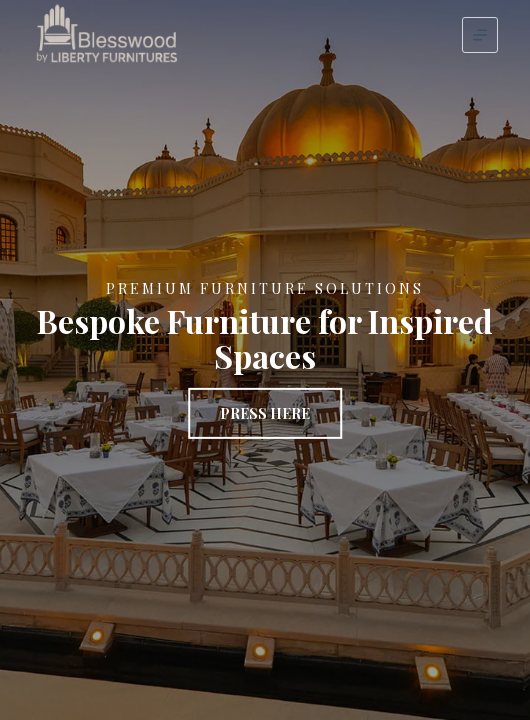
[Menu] (480, 35)
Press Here (265, 413)
